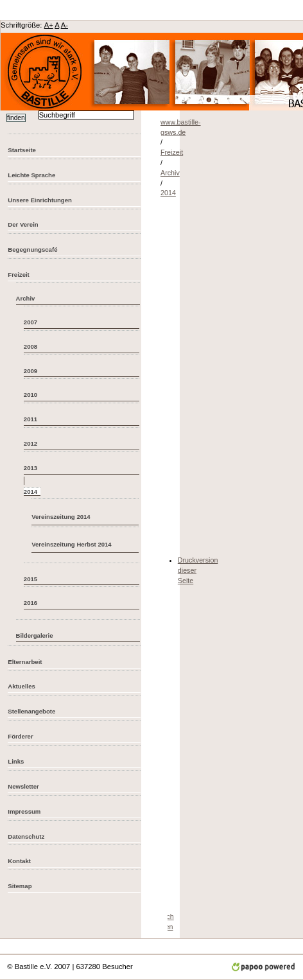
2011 (30, 419)
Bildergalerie (35, 635)
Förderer (20, 736)
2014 (168, 193)
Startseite (22, 150)
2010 (30, 395)
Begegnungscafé (32, 249)
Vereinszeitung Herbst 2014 (72, 544)
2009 (30, 371)
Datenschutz (26, 836)
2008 (30, 346)
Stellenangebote (31, 711)
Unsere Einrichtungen (40, 200)
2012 (30, 443)
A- (65, 25)
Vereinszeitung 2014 (61, 517)
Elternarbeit (25, 662)
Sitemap (20, 886)
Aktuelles (22, 686)
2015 (30, 579)
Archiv (26, 298)
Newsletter (23, 786)
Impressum (24, 811)
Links (16, 761)
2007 (30, 322)
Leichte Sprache (31, 175)
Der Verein (23, 224)
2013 (30, 468)
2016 (30, 603)
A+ (49, 25)
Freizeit (19, 275)
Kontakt (19, 861)
